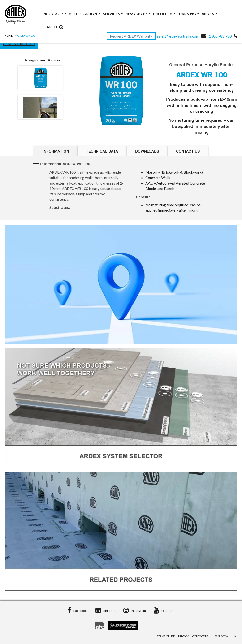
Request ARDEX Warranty (131, 36)
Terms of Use (166, 636)
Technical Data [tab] (102, 152)
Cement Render (19, 44)
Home (9, 36)
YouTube (164, 611)
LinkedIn (106, 611)
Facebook (78, 611)
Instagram (135, 611)
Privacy (183, 636)
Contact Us (200, 636)
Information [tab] (56, 152)
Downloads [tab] (147, 152)
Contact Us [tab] (188, 152)
